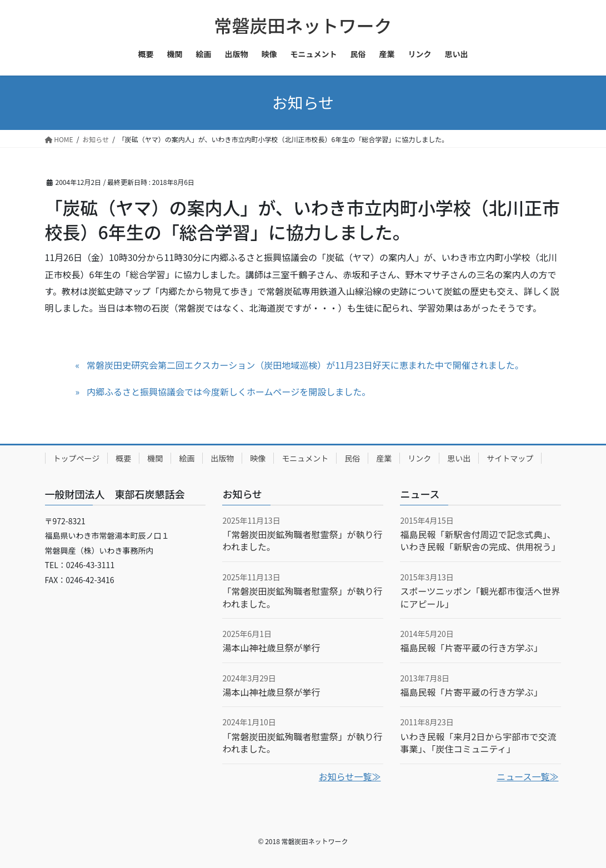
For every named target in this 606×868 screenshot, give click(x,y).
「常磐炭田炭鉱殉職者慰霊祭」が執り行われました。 (302, 540)
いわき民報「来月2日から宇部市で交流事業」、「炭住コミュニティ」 (478, 742)
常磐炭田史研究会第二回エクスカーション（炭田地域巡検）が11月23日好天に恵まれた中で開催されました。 (305, 365)
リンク (419, 458)
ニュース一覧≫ (527, 776)
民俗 (352, 458)
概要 (123, 458)
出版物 (222, 458)
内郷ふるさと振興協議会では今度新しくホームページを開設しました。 (229, 392)
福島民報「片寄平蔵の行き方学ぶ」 (471, 648)
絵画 (187, 458)
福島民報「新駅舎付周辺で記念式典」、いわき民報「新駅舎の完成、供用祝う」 (480, 540)
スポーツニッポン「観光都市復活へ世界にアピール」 (480, 597)
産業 (384, 458)
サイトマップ (510, 458)
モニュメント (305, 458)
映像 (258, 458)
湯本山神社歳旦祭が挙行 (271, 648)
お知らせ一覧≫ (350, 776)
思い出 (459, 458)
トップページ (77, 458)
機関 (155, 458)
